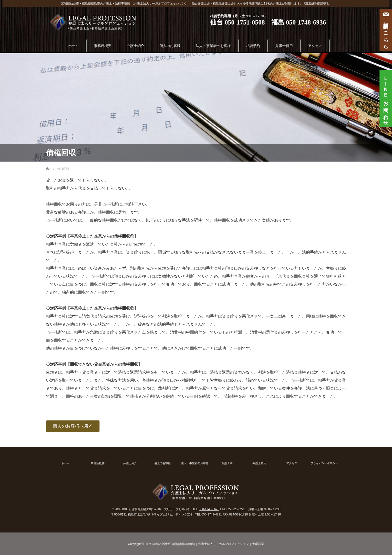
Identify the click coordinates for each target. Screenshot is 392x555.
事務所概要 (103, 46)
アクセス (315, 46)
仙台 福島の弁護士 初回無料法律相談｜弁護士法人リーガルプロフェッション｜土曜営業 (205, 544)
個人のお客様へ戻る (73, 426)
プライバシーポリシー (324, 463)
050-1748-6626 (209, 509)
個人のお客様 (170, 46)
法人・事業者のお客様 (213, 46)
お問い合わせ (386, 97)
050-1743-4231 (212, 514)
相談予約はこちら (386, 30)
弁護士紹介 (135, 46)
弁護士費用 (284, 46)
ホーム (73, 46)
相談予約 (253, 46)
